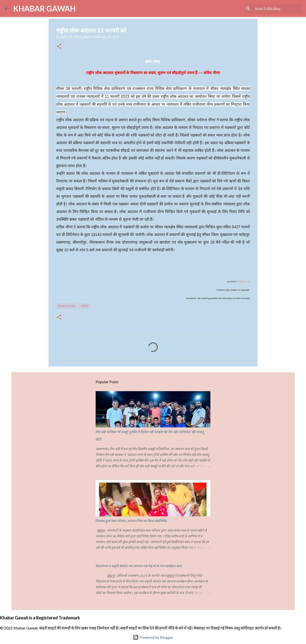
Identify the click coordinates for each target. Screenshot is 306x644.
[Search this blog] (277, 9)
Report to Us (244, 282)
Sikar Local (67, 306)
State (85, 306)
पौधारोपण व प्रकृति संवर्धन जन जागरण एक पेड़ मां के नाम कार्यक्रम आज (139, 566)
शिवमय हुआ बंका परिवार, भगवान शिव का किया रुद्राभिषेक (131, 521)
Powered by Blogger (153, 637)
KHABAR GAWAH (44, 8)
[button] (59, 47)
